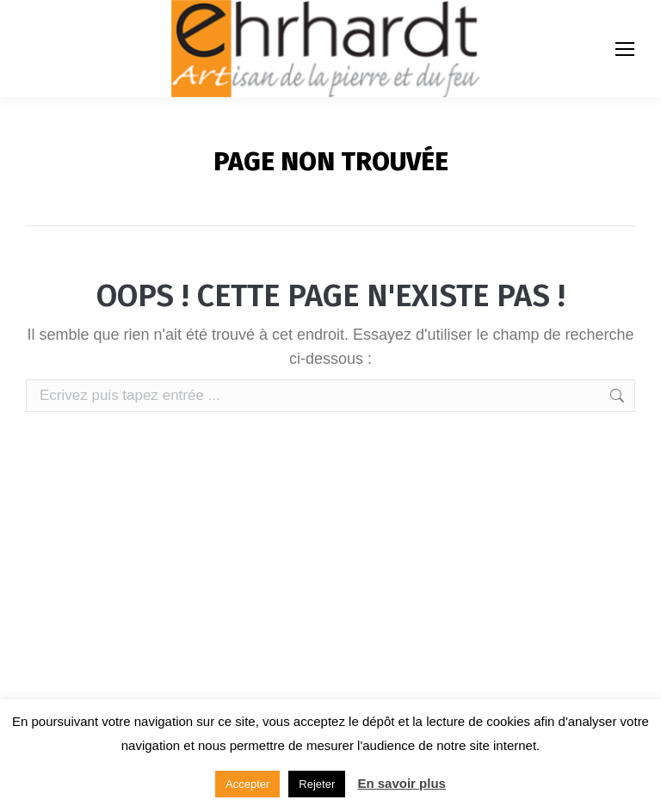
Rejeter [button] (317, 784)
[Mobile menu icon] (625, 49)
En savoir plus (402, 783)
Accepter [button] (247, 784)
